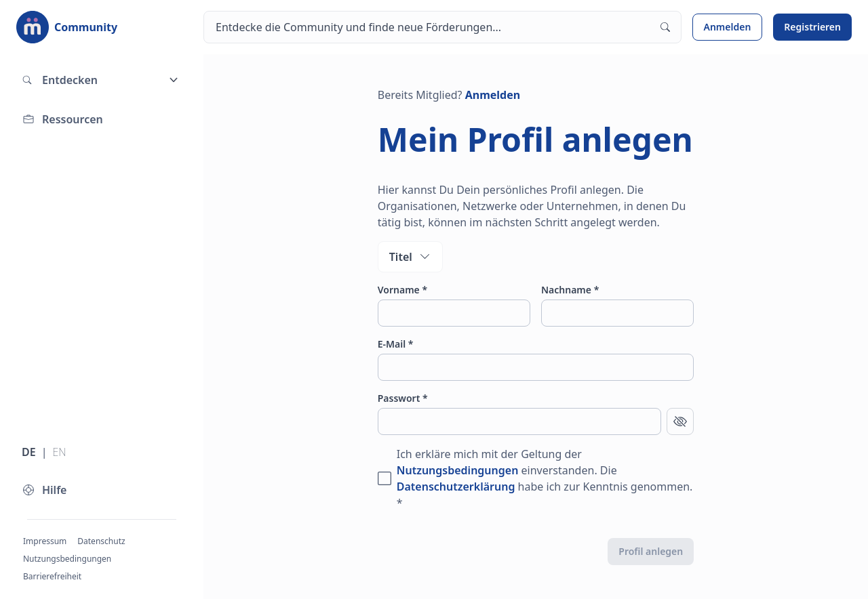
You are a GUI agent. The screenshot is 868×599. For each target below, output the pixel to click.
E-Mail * (396, 344)
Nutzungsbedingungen (67, 559)
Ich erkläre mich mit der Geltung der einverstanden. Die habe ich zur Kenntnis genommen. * (545, 478)
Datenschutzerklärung (456, 487)
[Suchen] (442, 27)
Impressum (45, 541)
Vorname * (402, 290)
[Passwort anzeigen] (680, 421)
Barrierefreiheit (52, 576)
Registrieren (812, 27)
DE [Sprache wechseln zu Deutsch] (29, 452)
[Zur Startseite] (67, 27)
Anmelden (728, 27)
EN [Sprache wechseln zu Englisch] (59, 452)
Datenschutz (101, 541)
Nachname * (570, 290)
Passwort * (403, 398)
